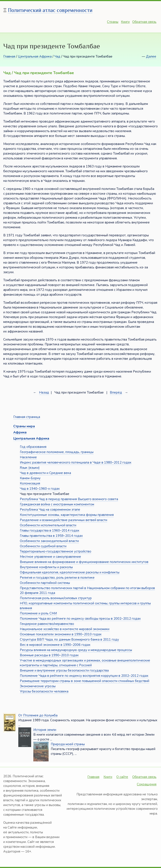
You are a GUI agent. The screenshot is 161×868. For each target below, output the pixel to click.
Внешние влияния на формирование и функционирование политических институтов (84, 562)
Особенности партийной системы (45, 583)
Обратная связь (144, 22)
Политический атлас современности (50, 10)
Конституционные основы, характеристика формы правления (67, 515)
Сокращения (147, 784)
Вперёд (116, 392)
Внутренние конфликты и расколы (46, 567)
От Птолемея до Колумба (38, 715)
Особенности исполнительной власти (48, 525)
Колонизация (30, 483)
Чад (57, 56)
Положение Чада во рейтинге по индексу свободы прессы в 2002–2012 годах (80, 619)
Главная (9, 56)
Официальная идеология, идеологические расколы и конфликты (70, 572)
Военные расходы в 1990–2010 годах (49, 655)
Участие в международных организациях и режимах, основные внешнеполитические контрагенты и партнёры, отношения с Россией (85, 663)
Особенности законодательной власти (49, 541)
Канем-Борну (30, 478)
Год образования (33, 447)
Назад (44, 392)
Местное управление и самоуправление (50, 557)
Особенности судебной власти (43, 546)
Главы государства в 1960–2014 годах (50, 530)
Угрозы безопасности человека (44, 691)
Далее (151, 56)
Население (28, 457)
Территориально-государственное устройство (56, 551)
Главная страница (27, 417)
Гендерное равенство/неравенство (47, 624)
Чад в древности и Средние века (45, 473)
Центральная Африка (35, 56)
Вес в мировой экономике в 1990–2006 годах (55, 645)
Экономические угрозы (38, 686)
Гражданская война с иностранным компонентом (57, 504)
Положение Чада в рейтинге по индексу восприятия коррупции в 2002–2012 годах (84, 676)
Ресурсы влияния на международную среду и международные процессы (76, 650)
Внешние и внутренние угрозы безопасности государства (64, 670)
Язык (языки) (30, 468)
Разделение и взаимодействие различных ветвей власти (64, 520)
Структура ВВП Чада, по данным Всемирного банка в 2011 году (69, 639)
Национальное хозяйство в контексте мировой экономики (65, 629)
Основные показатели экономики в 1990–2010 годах (61, 634)
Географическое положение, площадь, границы (57, 452)
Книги (125, 22)
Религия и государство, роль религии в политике (57, 578)
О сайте (122, 777)
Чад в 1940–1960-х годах (40, 489)
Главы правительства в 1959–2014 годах (51, 536)
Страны (113, 22)
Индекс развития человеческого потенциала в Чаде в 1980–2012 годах (76, 462)
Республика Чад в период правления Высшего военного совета (69, 499)
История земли (45, 730)
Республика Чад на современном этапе (50, 510)
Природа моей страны (68, 744)
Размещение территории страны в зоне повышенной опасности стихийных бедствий (85, 681)
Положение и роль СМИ (38, 613)
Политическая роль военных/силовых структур (56, 598)
